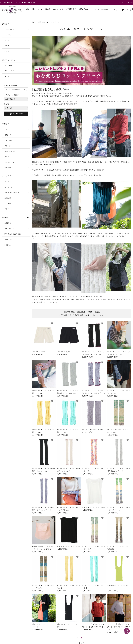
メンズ (7, 76)
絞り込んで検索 (16, 114)
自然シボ (8, 135)
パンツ (7, 40)
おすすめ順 (81, 312)
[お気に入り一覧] (123, 10)
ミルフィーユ (9, 162)
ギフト (7, 209)
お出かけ (8, 198)
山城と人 (8, 245)
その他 (7, 51)
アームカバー (9, 29)
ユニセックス (9, 71)
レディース (8, 65)
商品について (9, 239)
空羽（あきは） (10, 151)
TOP (34, 22)
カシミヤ (8, 168)
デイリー (8, 182)
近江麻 (7, 157)
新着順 (97, 312)
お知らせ (8, 223)
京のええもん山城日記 (13, 234)
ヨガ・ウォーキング (12, 193)
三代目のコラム (10, 228)
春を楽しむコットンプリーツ (49, 22)
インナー (8, 46)
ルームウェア (9, 187)
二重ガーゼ (9, 140)
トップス (8, 35)
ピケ (6, 129)
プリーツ (8, 146)
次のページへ (98, 315)
